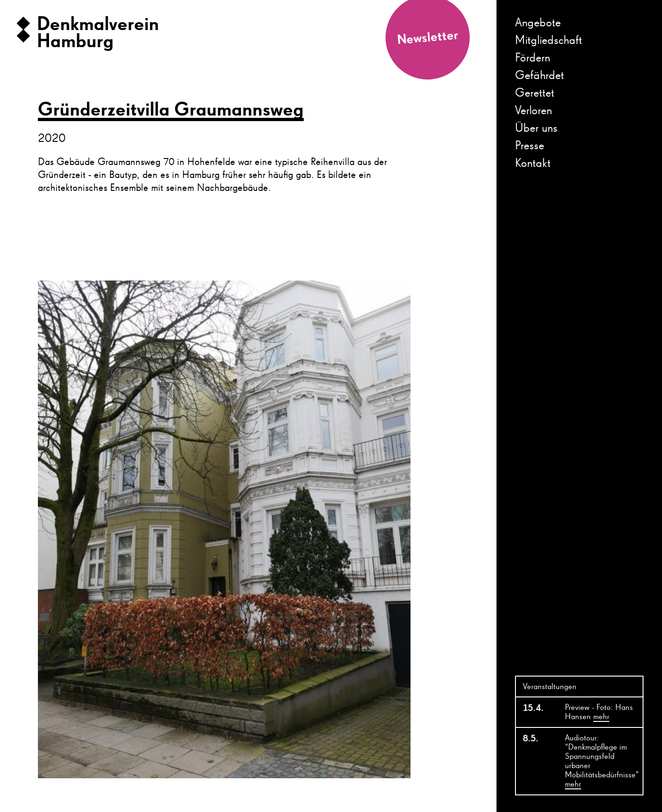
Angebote (538, 23)
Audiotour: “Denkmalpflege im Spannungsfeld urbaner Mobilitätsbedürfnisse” (602, 762)
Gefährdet (539, 76)
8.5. (531, 739)
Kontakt (533, 164)
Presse (530, 146)
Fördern (533, 58)
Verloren (533, 111)
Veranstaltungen (550, 687)
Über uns (536, 128)
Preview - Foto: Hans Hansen (599, 713)
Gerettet (535, 93)
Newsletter (428, 38)
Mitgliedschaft (549, 41)
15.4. (533, 708)
